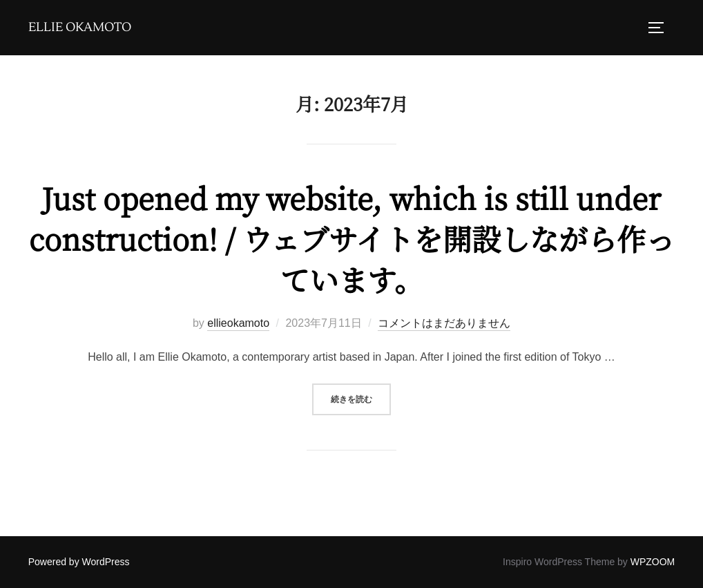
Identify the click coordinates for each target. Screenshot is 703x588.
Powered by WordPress (79, 562)
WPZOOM (653, 562)
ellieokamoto (238, 323)
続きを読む (361, 398)
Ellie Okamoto (80, 28)
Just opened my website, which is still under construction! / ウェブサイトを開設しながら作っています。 (352, 238)
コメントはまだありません (444, 323)
